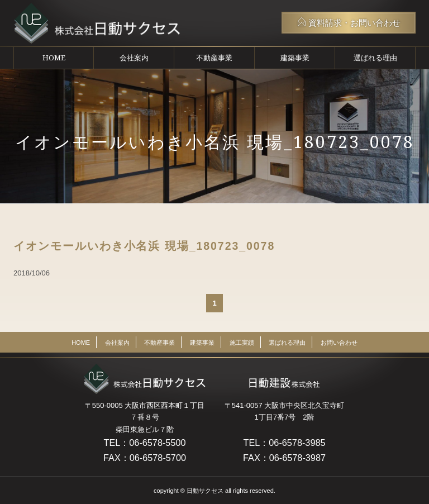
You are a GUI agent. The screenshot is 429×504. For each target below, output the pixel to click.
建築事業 (295, 58)
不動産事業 (214, 58)
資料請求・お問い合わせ (349, 22)
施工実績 (242, 343)
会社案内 (134, 58)
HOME (54, 58)
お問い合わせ (339, 343)
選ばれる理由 (375, 58)
